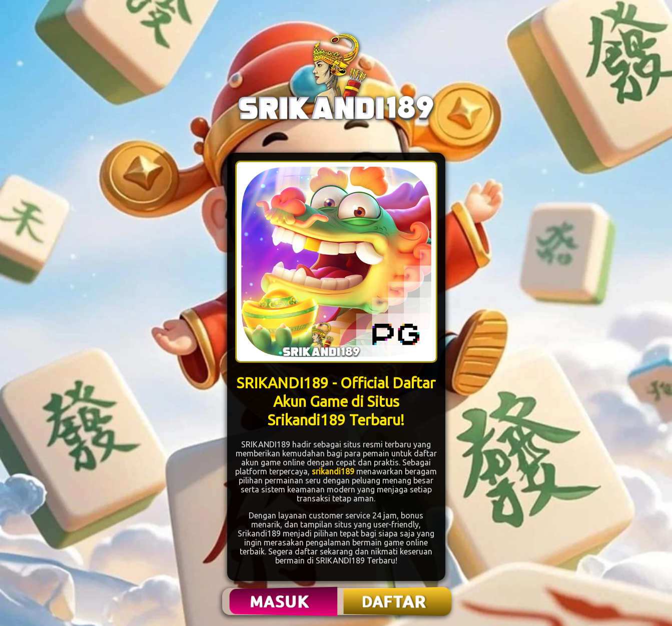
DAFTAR (395, 601)
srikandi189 (333, 471)
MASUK (280, 601)
